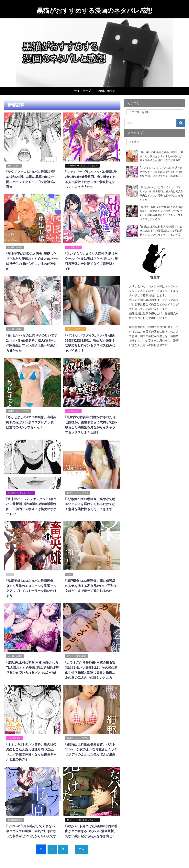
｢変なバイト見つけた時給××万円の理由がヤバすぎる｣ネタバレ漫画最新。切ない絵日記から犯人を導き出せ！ (91, 829)
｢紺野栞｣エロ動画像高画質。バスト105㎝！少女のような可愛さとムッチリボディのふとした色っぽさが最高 (91, 747)
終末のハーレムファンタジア (21, 492)
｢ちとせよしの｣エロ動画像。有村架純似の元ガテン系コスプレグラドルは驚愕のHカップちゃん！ (31, 421)
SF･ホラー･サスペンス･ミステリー (82, 166)
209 (83, 847)
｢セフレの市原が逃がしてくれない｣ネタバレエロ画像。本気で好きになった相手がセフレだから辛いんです (31, 829)
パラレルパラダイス (76, 329)
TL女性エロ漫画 (15, 247)
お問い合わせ (106, 91)
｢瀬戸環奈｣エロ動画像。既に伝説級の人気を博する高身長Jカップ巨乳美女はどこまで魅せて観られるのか (91, 584)
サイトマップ (83, 91)
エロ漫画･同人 (73, 247)
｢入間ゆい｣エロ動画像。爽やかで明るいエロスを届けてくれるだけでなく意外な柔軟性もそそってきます (90, 503)
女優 (69, 573)
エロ (10, 573)
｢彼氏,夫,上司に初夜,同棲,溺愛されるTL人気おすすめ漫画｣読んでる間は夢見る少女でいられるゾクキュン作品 (32, 666)
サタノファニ (14, 166)
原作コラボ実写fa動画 (76, 655)
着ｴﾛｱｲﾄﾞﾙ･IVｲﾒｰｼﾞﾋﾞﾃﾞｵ (19, 410)
